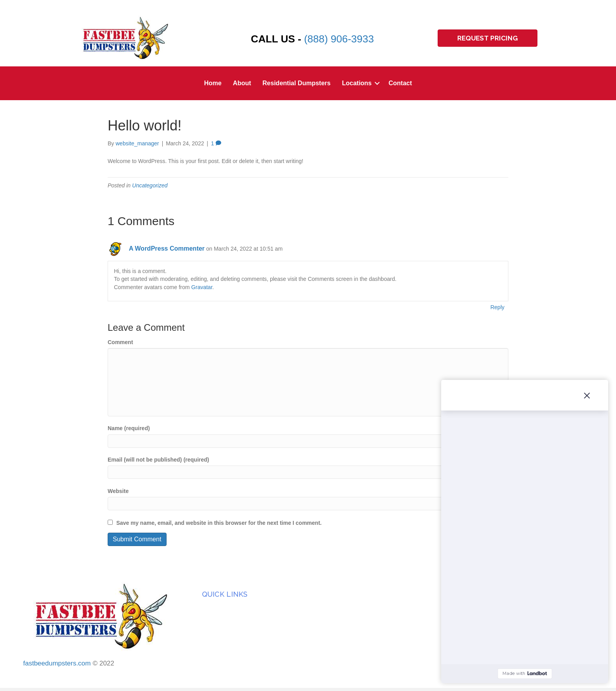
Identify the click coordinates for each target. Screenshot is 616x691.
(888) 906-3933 (339, 39)
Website (118, 491)
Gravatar (202, 287)
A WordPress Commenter (167, 248)
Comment (120, 342)
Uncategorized (150, 185)
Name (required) (129, 428)
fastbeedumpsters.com (57, 663)
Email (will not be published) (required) (158, 460)
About (242, 83)
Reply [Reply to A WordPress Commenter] (497, 307)
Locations (357, 83)
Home (213, 83)
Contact (400, 83)
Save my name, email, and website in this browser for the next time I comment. (219, 523)
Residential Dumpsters (296, 83)
